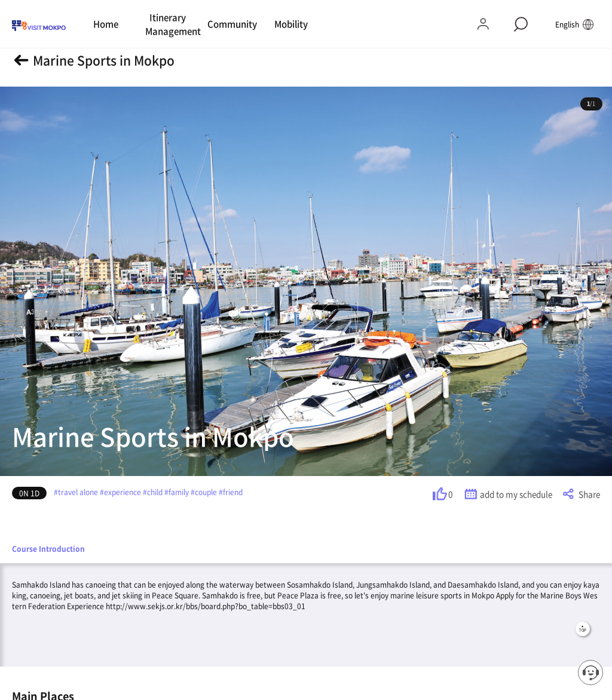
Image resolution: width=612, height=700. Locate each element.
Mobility (291, 24)
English (575, 24)
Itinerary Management (169, 24)
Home (106, 24)
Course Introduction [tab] (48, 549)
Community (232, 24)
